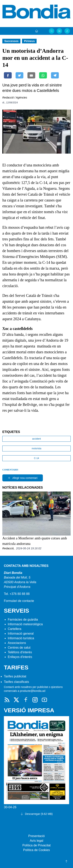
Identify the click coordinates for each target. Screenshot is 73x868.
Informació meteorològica (25, 624)
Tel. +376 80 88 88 (17, 594)
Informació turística (21, 638)
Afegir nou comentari (22, 478)
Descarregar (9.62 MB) (36, 814)
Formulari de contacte (19, 601)
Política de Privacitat (36, 845)
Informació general (21, 634)
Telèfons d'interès (20, 652)
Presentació (36, 836)
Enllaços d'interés (20, 657)
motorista (36, 449)
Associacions (17, 643)
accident (36, 439)
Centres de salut (19, 648)
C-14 (36, 458)
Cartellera (15, 629)
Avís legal (36, 841)
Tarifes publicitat (15, 676)
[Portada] (37, 31)
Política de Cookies (36, 850)
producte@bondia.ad (33, 691)
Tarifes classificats (16, 682)
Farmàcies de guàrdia (23, 620)
